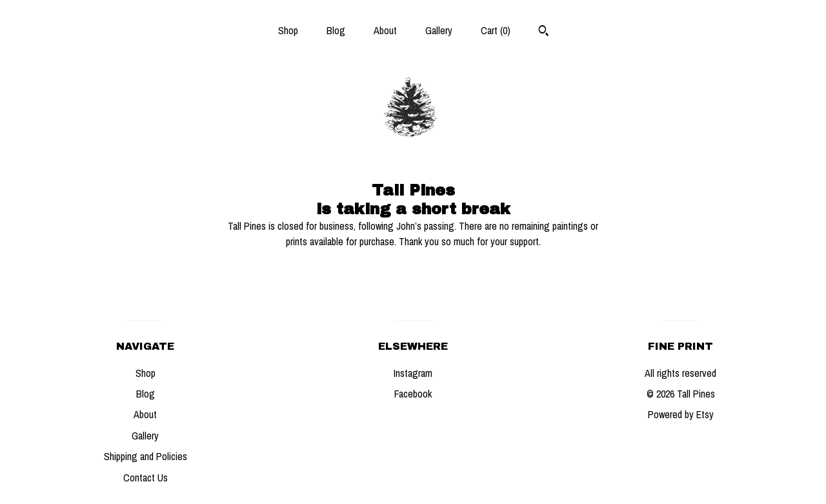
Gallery (439, 30)
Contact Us (146, 478)
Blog (336, 30)
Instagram (413, 373)
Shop (288, 30)
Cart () (496, 30)
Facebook (413, 394)
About (385, 30)
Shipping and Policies (146, 456)
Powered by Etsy (681, 414)
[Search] (544, 32)
